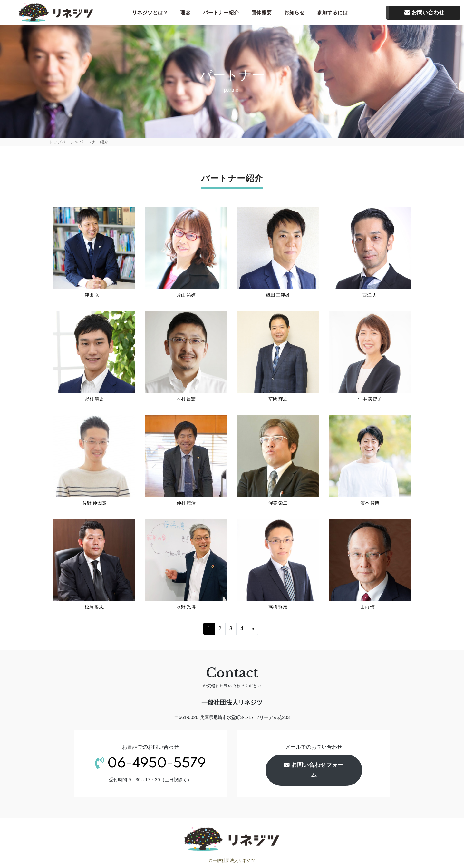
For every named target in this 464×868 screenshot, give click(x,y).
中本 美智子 (370, 400)
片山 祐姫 (186, 296)
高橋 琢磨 (278, 608)
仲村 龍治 (186, 504)
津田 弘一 (94, 296)
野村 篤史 (94, 400)
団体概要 (264, 13)
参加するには (334, 13)
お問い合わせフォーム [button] (314, 771)
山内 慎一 (370, 608)
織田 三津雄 (278, 296)
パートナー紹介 (223, 13)
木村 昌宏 (186, 400)
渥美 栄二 (280, 504)
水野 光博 (186, 608)
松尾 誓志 (94, 608)
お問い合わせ (424, 13)
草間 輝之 (278, 400)
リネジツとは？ (152, 13)
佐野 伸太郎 (94, 504)
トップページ (62, 143)
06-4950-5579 (157, 765)
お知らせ (296, 13)
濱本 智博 (370, 504)
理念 (188, 13)
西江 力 (370, 296)
